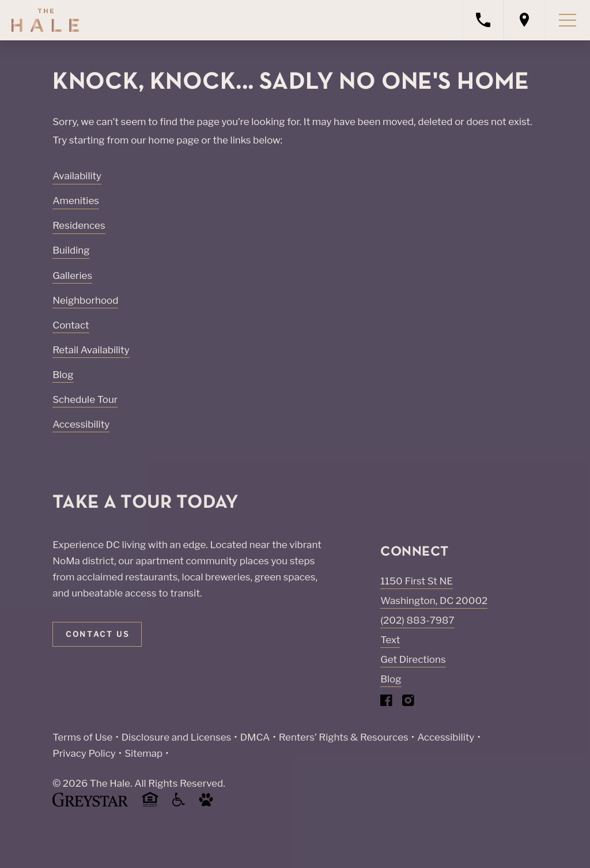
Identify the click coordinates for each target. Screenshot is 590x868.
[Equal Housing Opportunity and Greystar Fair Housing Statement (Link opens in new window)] (150, 805)
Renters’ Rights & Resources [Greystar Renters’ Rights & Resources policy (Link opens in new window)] (344, 737)
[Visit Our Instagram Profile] (408, 703)
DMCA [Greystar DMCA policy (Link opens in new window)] (255, 737)
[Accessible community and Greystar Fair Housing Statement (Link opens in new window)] (179, 804)
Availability (77, 176)
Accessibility (81, 424)
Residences (79, 225)
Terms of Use (82, 737)
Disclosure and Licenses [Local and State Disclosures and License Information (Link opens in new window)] (176, 737)
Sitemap (143, 753)
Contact (71, 325)
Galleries (72, 276)
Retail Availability (91, 350)
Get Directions (413, 659)
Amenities (76, 201)
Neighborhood (85, 300)
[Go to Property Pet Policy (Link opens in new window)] (206, 804)
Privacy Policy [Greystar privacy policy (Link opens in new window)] (84, 753)
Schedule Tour (85, 399)
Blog (63, 375)
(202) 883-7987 (417, 620)
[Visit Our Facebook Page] (386, 703)
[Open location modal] (524, 20)
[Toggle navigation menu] (568, 20)
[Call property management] (483, 20)
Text (390, 640)
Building (71, 250)
